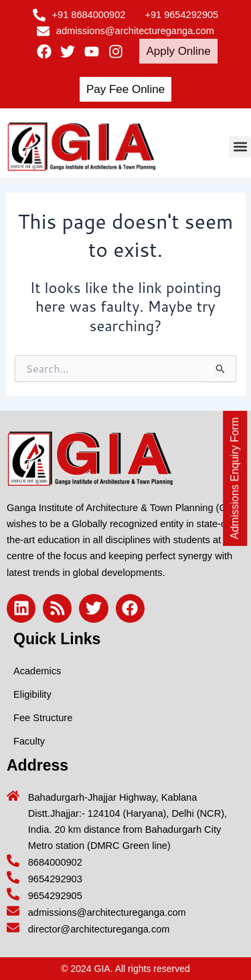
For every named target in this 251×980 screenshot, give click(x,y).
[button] (240, 147)
